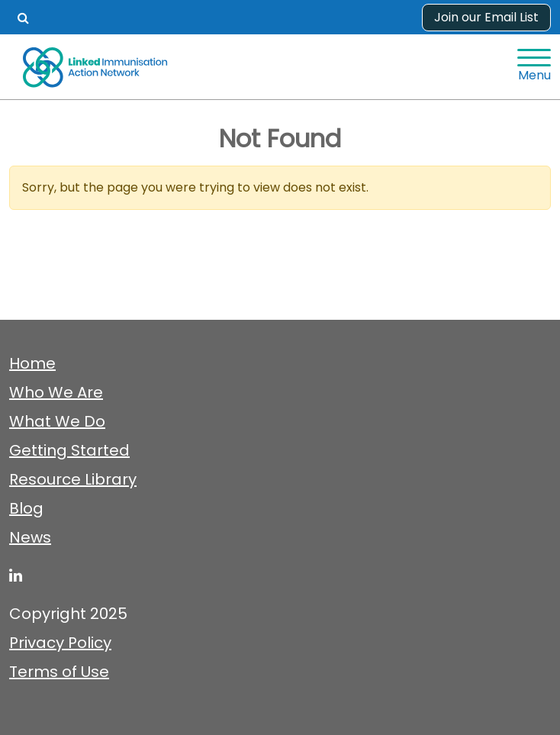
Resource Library (73, 479)
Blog (26, 508)
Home (32, 363)
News (30, 537)
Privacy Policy (60, 643)
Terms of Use (59, 672)
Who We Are (56, 392)
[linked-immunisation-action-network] (16, 575)
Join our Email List (486, 17)
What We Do (57, 421)
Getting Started (69, 450)
